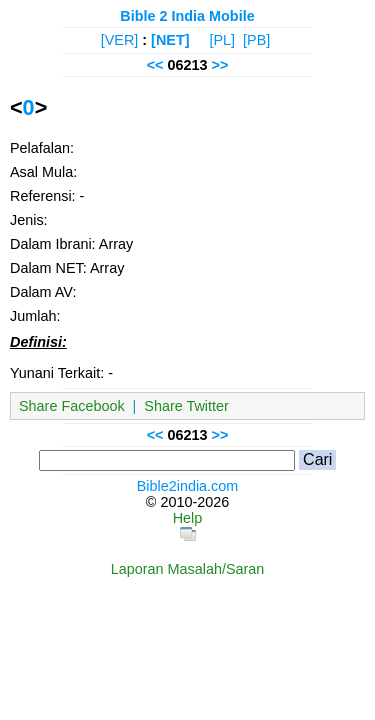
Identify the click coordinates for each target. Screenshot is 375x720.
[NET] (170, 40)
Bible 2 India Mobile (187, 16)
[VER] (120, 40)
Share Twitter (186, 406)
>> (220, 65)
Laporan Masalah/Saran (188, 569)
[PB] (256, 40)
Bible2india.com (188, 486)
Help (188, 518)
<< (155, 65)
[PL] (222, 40)
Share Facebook (72, 406)
